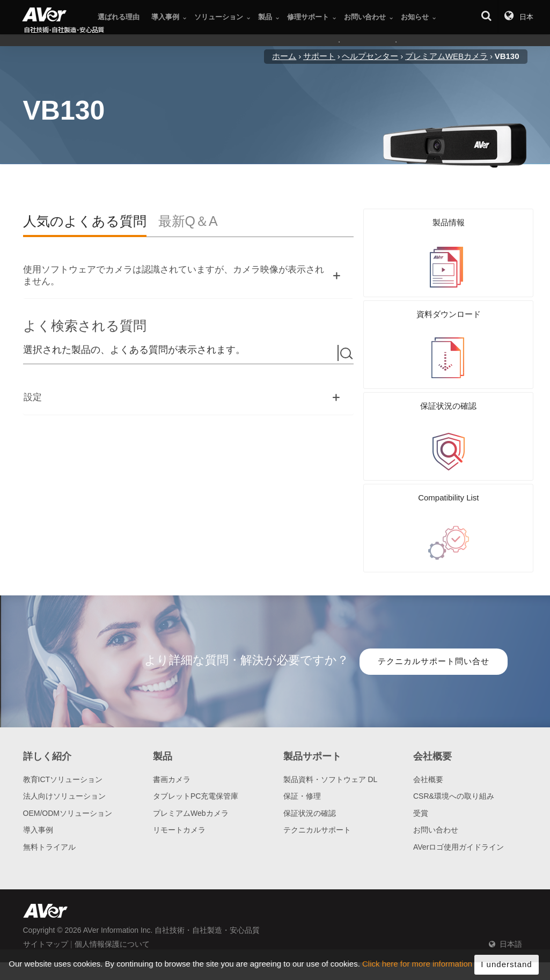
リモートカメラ (179, 778)
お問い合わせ (436, 778)
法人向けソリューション (64, 744)
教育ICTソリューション (63, 727)
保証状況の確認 (310, 761)
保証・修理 (302, 744)
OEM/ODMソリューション (68, 761)
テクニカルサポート (317, 778)
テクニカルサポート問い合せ (434, 609)
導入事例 (38, 778)
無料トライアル (49, 795)
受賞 (421, 761)
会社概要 (428, 727)
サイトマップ (46, 892)
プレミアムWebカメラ (191, 761)
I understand (506, 967)
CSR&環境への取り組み (454, 744)
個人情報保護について (112, 892)
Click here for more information (417, 967)
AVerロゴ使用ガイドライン (459, 795)
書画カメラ (172, 727)
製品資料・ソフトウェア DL (331, 727)
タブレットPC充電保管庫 (196, 744)
